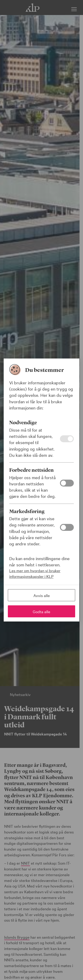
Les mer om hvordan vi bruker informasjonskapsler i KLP (35, 573)
